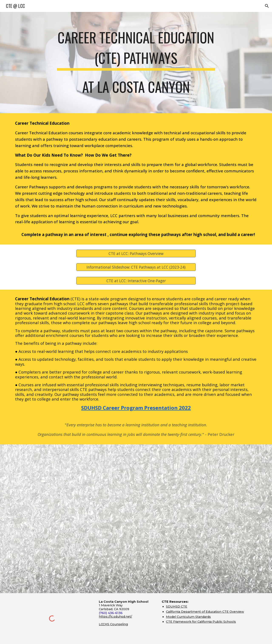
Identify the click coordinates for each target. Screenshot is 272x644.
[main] (136, 63)
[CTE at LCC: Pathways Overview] (136, 254)
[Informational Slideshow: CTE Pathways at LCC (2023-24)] (136, 267)
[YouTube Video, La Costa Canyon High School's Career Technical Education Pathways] (136, 519)
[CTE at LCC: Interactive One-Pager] (136, 281)
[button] (267, 6)
